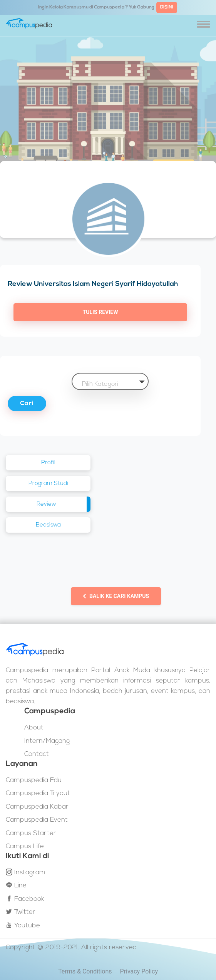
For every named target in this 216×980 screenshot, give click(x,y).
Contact (37, 754)
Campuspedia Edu (34, 780)
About (34, 728)
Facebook (25, 899)
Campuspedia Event (37, 820)
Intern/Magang (47, 741)
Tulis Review (100, 312)
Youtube (23, 925)
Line (16, 885)
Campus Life (25, 846)
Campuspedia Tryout (38, 793)
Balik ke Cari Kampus (116, 596)
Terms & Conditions (85, 971)
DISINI (167, 7)
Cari (27, 404)
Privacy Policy (139, 971)
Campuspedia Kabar (37, 807)
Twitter (21, 912)
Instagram (26, 872)
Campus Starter (31, 833)
